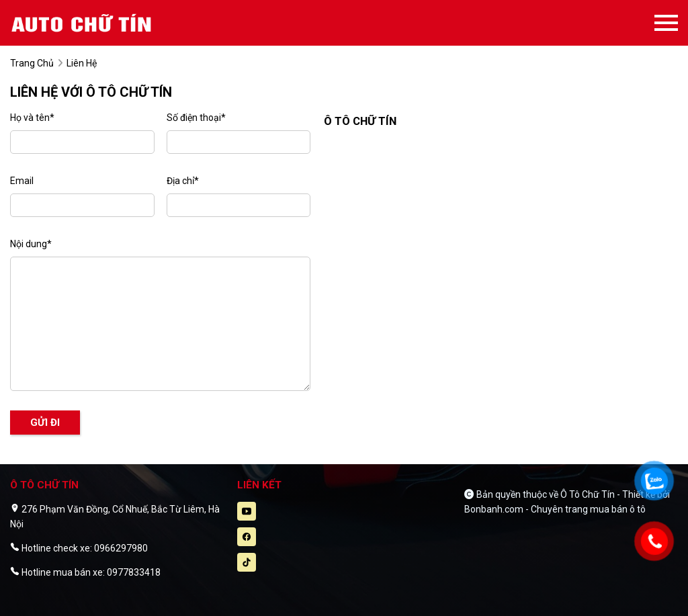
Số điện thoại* (196, 118)
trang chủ (32, 63)
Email (22, 181)
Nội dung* (31, 244)
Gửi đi (45, 423)
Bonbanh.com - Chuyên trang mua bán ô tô (555, 509)
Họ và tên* (32, 118)
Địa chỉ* (183, 181)
